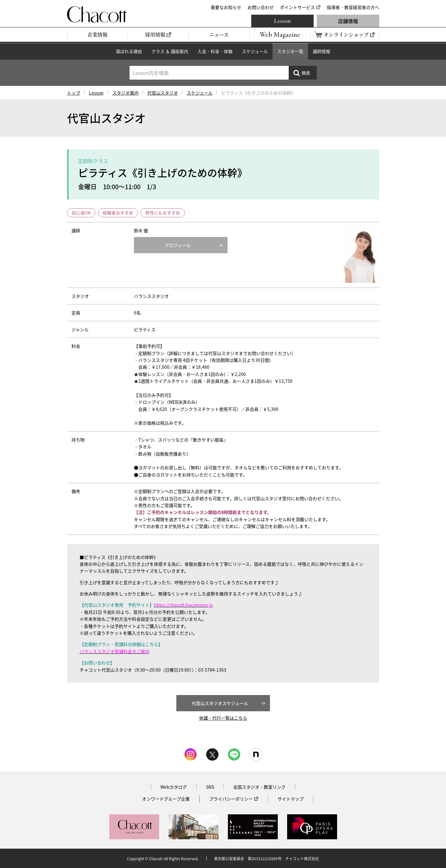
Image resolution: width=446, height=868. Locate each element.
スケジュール (255, 51)
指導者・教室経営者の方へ (353, 7)
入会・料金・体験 (215, 51)
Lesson (282, 21)
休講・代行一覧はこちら (223, 718)
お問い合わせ (261, 7)
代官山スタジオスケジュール (220, 703)
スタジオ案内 (125, 93)
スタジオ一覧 (290, 51)
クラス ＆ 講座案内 (170, 51)
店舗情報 (348, 21)
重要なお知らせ (226, 7)
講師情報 (321, 51)
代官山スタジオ (163, 93)
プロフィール (178, 245)
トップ (74, 93)
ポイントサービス (297, 7)
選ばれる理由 (129, 51)
